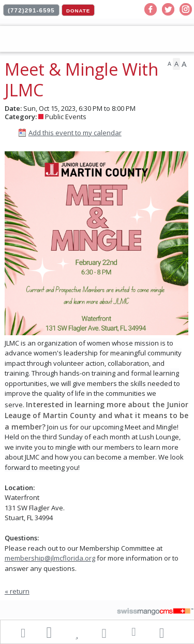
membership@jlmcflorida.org (50, 558)
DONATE (78, 11)
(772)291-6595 (31, 10)
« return (17, 591)
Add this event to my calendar (75, 133)
